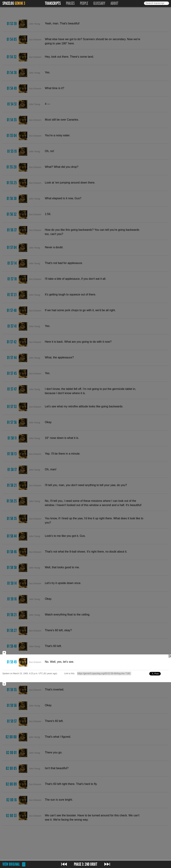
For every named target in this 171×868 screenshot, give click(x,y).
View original (11, 864)
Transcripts (53, 3)
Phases (70, 3)
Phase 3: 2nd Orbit (86, 864)
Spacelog (8, 3)
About (114, 3)
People (84, 3)
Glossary (99, 3)
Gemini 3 (20, 3)
